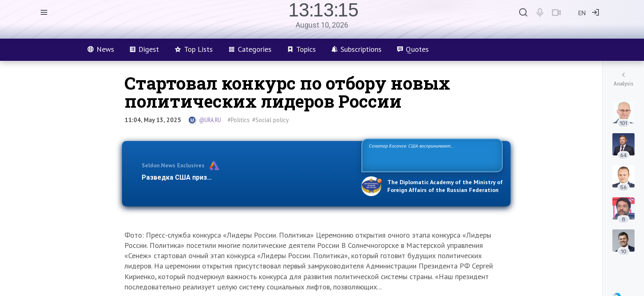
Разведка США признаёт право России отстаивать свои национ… (247, 177)
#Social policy (270, 120)
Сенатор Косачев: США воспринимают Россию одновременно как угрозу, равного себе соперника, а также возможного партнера (431, 155)
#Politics (239, 120)
